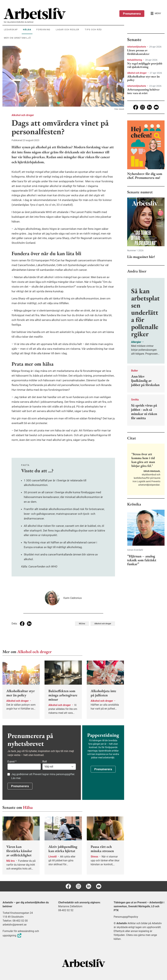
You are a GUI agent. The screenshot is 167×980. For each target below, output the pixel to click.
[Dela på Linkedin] (29, 624)
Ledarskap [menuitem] (11, 30)
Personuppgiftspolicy (126, 917)
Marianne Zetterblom (70, 906)
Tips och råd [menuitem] (93, 30)
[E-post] (156, 107)
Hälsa (28, 807)
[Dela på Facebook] (22, 624)
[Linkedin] (149, 107)
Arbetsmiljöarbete (137, 47)
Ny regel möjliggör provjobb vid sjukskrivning (145, 65)
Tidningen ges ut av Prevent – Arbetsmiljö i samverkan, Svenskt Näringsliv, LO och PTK (139, 906)
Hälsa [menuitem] (27, 30)
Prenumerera (132, 14)
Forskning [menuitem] (43, 30)
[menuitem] (64, 14)
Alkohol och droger (23, 115)
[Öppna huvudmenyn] (156, 14)
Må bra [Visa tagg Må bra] (82, 624)
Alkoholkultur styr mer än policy (143, 78)
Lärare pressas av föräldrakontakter (138, 52)
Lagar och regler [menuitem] (68, 30)
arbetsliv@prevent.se (15, 925)
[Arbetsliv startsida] (84, 963)
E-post (12, 762)
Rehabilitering (135, 60)
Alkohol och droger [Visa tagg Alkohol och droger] (103, 624)
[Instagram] (143, 107)
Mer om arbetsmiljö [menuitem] (17, 38)
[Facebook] (136, 107)
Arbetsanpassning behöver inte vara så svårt (143, 91)
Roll (45, 762)
